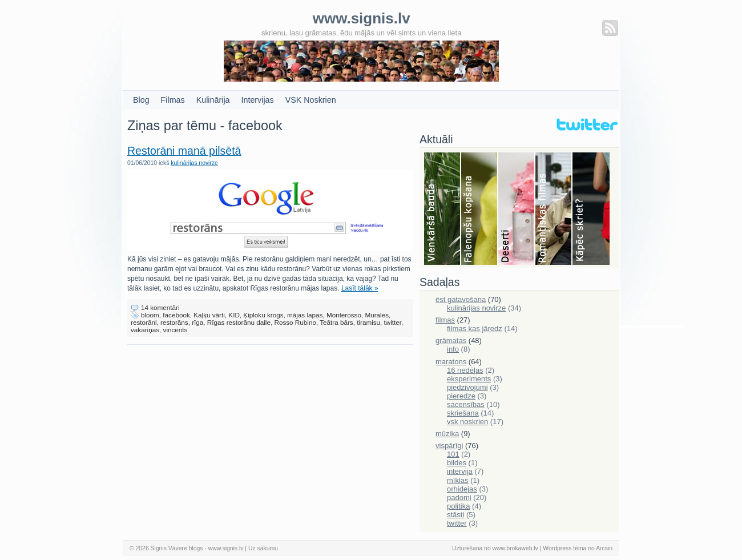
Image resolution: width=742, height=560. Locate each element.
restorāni (144, 322)
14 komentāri (160, 307)
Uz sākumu (263, 548)
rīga (197, 322)
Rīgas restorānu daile (239, 322)
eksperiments (469, 379)
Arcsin (604, 548)
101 (453, 454)
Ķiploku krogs (263, 315)
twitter (393, 322)
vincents (176, 330)
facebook (176, 315)
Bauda (443, 210)
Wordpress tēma (564, 548)
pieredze (461, 396)
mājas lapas (305, 315)
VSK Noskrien (311, 100)
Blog (141, 100)
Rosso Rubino (295, 322)
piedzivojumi (467, 387)
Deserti (517, 210)
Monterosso (344, 315)
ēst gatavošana (461, 299)
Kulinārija (213, 100)
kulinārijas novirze (194, 163)
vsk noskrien (467, 422)
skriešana (463, 413)
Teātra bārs (336, 322)
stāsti (455, 515)
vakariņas (145, 330)
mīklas (458, 480)
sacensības (466, 404)
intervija (460, 471)
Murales (377, 315)
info (453, 349)
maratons (451, 362)
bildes (457, 463)
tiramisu (368, 322)
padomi (459, 497)
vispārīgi (449, 446)
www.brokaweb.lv (515, 548)
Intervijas (258, 100)
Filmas (173, 100)
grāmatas (451, 341)
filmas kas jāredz (475, 329)
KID (234, 315)
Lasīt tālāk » (360, 288)
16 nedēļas (465, 370)
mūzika (447, 434)
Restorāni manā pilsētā (184, 151)
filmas (445, 320)
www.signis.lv (226, 548)
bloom (150, 315)
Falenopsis (480, 210)
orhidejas (462, 489)
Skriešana (591, 210)
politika (458, 506)
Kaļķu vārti (209, 315)
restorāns (174, 322)
